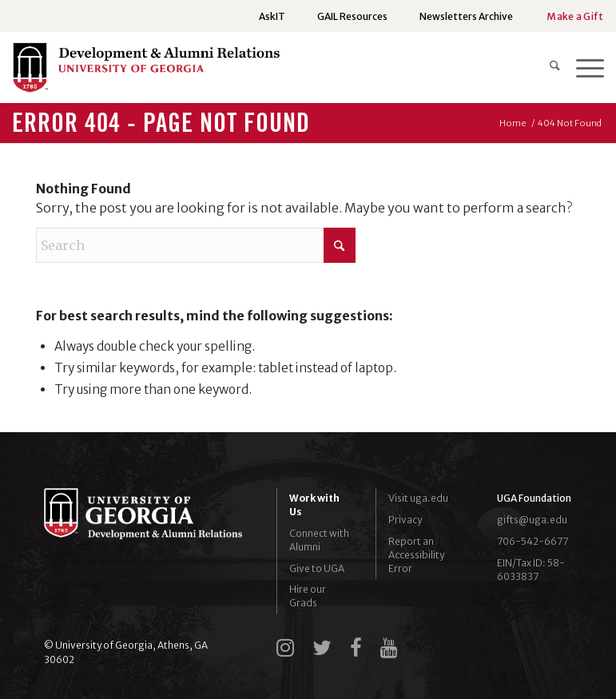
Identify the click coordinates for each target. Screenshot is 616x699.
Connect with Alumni (319, 540)
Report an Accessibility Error (416, 555)
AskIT (272, 16)
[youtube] (389, 648)
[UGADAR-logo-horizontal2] (146, 71)
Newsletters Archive (466, 16)
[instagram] (285, 648)
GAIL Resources (352, 16)
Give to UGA (317, 568)
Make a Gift (575, 16)
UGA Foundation (534, 498)
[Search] (547, 67)
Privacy (405, 520)
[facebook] (356, 648)
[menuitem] (272, 17)
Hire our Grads (308, 596)
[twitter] (322, 648)
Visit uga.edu (418, 498)
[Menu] (582, 67)
